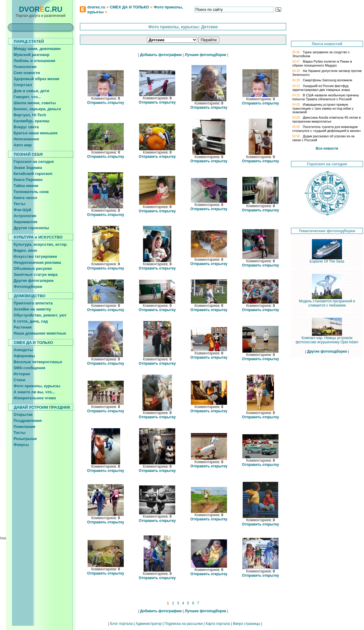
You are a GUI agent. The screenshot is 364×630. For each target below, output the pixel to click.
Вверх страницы (246, 624)
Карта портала (218, 624)
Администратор (149, 624)
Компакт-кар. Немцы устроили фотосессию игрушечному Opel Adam (327, 338)
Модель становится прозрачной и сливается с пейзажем (327, 302)
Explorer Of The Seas (327, 260)
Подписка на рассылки (184, 624)
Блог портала (121, 624)
